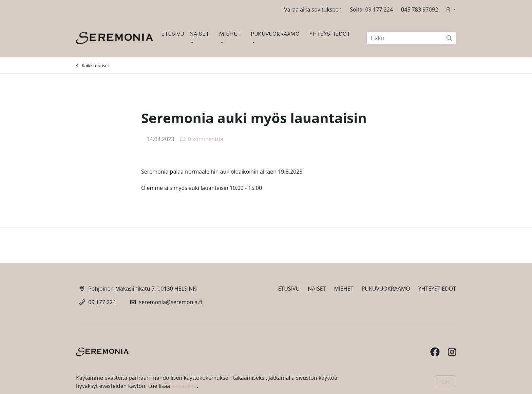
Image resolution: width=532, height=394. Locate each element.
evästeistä (184, 386)
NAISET (199, 34)
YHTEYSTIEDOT (330, 34)
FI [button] (449, 9)
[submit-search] (449, 38)
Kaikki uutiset (93, 65)
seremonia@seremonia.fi (171, 302)
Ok (445, 382)
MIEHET (230, 34)
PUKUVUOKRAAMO (275, 34)
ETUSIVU (173, 34)
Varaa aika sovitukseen (313, 9)
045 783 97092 (420, 9)
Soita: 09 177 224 (371, 9)
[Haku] (411, 38)
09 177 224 (102, 302)
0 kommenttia (202, 139)
